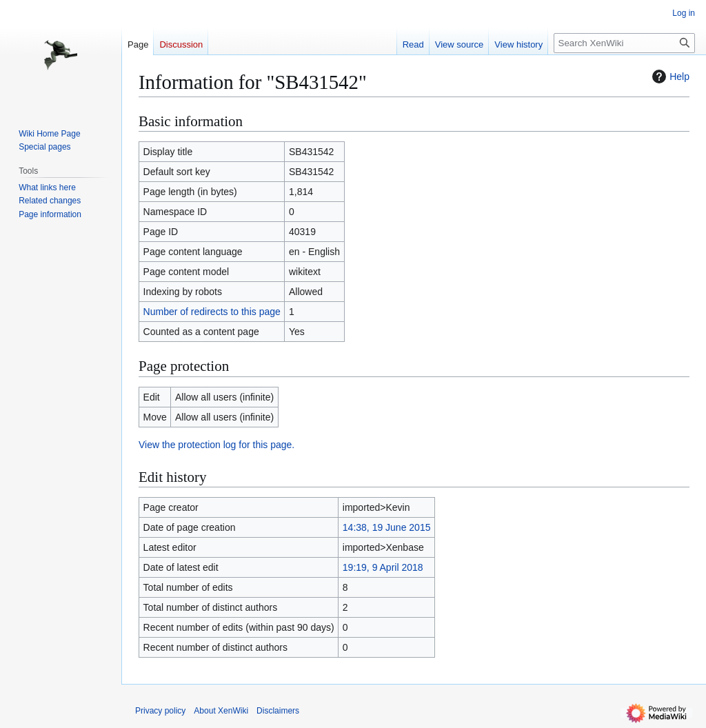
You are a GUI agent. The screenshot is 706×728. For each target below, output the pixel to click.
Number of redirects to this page (212, 312)
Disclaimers (278, 711)
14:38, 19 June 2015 (387, 527)
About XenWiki (221, 711)
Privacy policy (160, 711)
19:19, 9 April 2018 (383, 567)
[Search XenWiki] (624, 43)
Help (669, 77)
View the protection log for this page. (216, 445)
